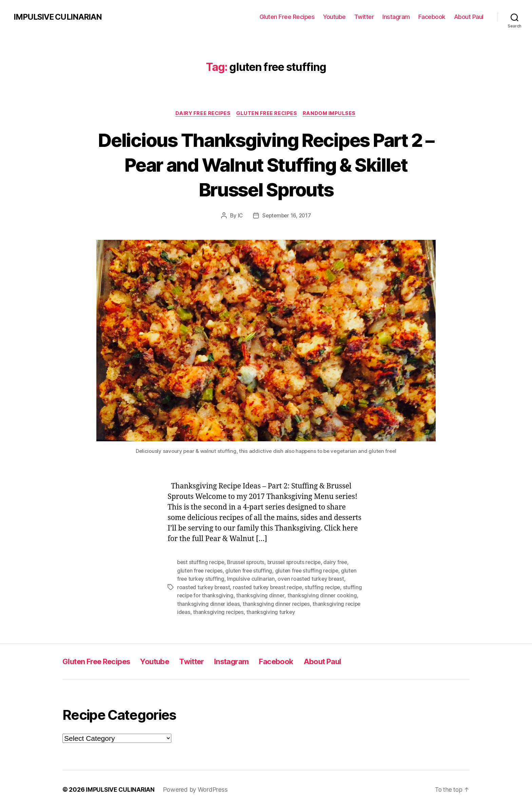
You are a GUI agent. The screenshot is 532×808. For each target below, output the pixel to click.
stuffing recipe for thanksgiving (216, 595)
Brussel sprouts (248, 563)
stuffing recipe (327, 587)
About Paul (469, 17)
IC (239, 216)
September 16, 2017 (287, 216)
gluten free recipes (201, 571)
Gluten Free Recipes (287, 17)
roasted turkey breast (204, 587)
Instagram (396, 17)
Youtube (334, 17)
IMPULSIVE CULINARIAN (59, 17)
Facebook (432, 17)
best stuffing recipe (202, 563)
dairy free (340, 563)
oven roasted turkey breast (313, 579)
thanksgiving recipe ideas (209, 612)
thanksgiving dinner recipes (300, 603)
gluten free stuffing (251, 571)
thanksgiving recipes (269, 612)
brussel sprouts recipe (298, 563)
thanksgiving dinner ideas (232, 603)
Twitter (364, 17)
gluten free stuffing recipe (310, 571)
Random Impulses (331, 114)
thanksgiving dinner (282, 595)
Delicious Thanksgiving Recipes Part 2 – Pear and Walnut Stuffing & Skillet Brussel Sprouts (266, 164)
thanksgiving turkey (322, 612)
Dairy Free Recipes (202, 114)
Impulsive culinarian (252, 579)
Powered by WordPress (196, 789)
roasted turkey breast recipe (270, 587)
